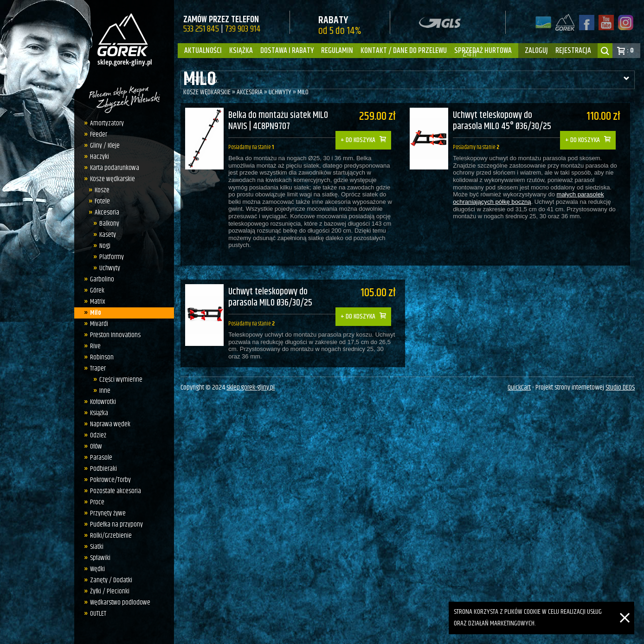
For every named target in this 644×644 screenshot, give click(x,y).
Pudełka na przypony (114, 524)
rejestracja (573, 51)
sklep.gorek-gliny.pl (251, 385)
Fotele (100, 201)
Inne (103, 391)
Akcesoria (105, 212)
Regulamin (337, 51)
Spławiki (97, 558)
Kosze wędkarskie (110, 179)
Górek (94, 290)
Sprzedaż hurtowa (483, 51)
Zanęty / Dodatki (108, 580)
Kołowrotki (100, 402)
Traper (95, 368)
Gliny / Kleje (102, 146)
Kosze (100, 190)
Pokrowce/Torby (108, 480)
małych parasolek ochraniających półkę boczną (533, 198)
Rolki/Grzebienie (108, 536)
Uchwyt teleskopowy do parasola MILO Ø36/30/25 (270, 292)
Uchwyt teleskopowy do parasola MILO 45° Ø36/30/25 (507, 121)
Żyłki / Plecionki (107, 591)
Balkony (107, 224)
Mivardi (96, 324)
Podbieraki (101, 469)
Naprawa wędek (107, 424)
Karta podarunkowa (112, 168)
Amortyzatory (104, 123)
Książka (241, 51)
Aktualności (203, 51)
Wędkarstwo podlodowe (117, 602)
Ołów (93, 446)
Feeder (96, 134)
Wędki (95, 569)
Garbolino (99, 279)
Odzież (95, 435)
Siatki (94, 547)
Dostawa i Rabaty (287, 51)
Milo (93, 313)
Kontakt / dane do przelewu (404, 51)
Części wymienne (119, 380)
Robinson (99, 357)
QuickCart (519, 385)
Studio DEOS (620, 385)
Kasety (105, 235)
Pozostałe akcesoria (113, 491)
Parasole (98, 458)
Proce (94, 502)
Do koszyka (365, 133)
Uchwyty (107, 268)
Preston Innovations (113, 335)
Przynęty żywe (105, 513)
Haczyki (97, 157)
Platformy (109, 257)
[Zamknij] (625, 607)
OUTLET (95, 614)
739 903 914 (243, 29)
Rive (93, 346)
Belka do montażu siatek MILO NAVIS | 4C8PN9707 (278, 121)
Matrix (95, 302)
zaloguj (536, 51)
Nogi (103, 246)
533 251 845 (201, 29)
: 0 (630, 50)
